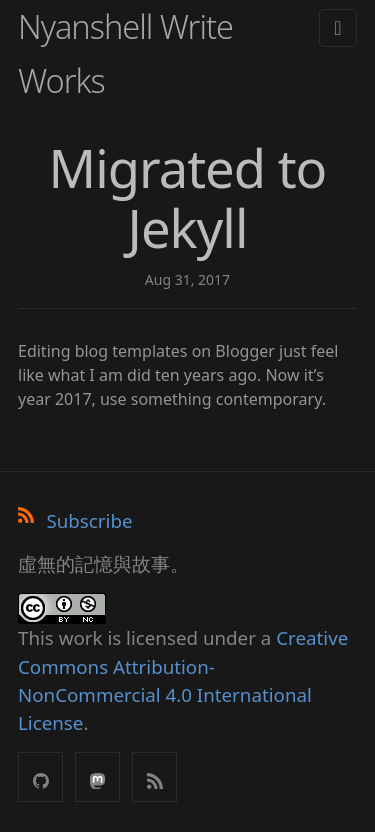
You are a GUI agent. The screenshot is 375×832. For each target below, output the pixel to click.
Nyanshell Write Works (125, 53)
